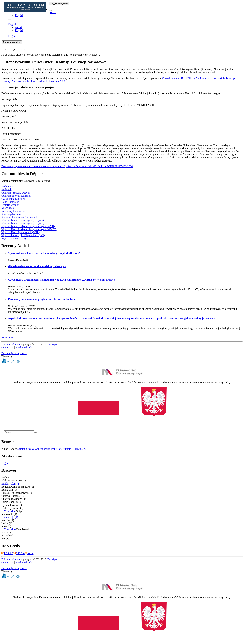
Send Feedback (24, 348)
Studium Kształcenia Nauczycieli (19, 217)
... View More (9, 511)
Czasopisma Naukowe (13, 199)
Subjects (82, 449)
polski (52, 12)
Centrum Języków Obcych (16, 193)
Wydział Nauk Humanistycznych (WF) (23, 220)
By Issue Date (55, 449)
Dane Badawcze (10, 202)
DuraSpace (53, 344)
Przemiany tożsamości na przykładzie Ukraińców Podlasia (42, 299)
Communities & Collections (32, 449)
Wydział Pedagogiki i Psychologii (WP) (23, 235)
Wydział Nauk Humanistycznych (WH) (23, 223)
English (19, 15)
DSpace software (11, 344)
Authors (67, 449)
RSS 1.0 (7, 553)
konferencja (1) (10, 517)
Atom (29, 553)
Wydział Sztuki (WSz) (14, 238)
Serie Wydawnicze (11, 214)
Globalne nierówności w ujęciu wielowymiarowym (37, 266)
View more (7, 337)
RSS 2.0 (19, 553)
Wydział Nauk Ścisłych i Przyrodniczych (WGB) (28, 226)
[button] (50, 10)
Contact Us (7, 348)
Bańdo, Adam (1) (11, 484)
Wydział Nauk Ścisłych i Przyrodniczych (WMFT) (29, 229)
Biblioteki (7, 190)
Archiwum (7, 187)
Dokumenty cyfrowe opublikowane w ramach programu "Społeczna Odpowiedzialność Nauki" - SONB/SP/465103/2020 (67, 166)
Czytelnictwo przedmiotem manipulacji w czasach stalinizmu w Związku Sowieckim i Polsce (61, 280)
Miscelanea (8, 208)
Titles (74, 449)
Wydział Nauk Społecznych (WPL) (21, 232)
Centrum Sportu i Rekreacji (16, 196)
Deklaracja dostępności (14, 353)
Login (5, 463)
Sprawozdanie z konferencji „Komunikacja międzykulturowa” (44, 253)
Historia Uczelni (10, 205)
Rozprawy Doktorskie (13, 211)
